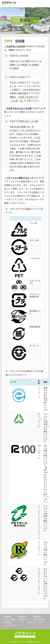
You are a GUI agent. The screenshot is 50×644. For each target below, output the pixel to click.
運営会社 (23, 616)
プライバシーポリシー (37, 622)
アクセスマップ (25, 619)
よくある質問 (39, 619)
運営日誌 (37, 616)
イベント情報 (10, 619)
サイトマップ (11, 625)
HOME (8, 622)
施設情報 (8, 616)
